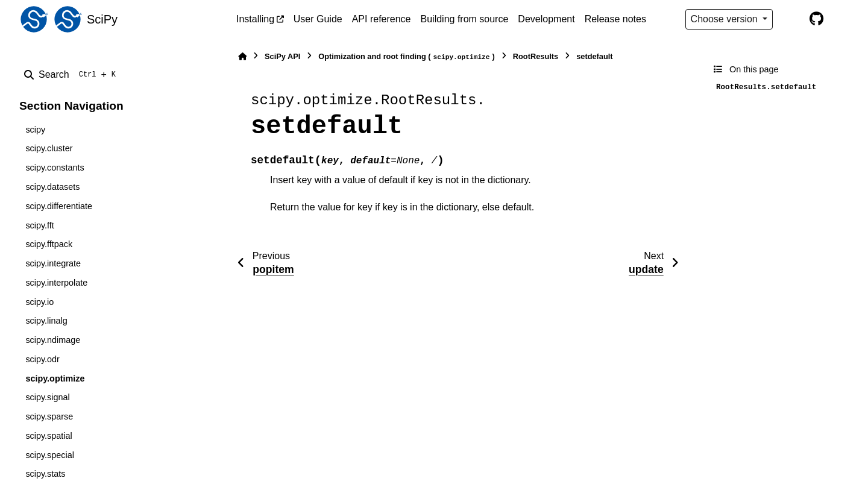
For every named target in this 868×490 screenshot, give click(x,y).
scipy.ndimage (53, 340)
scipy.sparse (49, 416)
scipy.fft (39, 225)
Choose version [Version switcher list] (726, 19)
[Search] (72, 75)
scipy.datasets (52, 187)
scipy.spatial (49, 436)
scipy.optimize (55, 378)
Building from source (465, 19)
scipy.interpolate (56, 283)
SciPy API (282, 56)
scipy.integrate (53, 263)
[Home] (242, 56)
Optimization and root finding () (407, 57)
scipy (35, 130)
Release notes (615, 19)
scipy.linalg (46, 321)
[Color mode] (791, 19)
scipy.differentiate (59, 206)
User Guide (318, 19)
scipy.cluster (49, 148)
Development (546, 19)
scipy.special (50, 455)
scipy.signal (47, 397)
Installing (255, 19)
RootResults (536, 56)
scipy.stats (45, 474)
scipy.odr (42, 359)
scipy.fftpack (49, 244)
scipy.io (39, 302)
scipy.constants (55, 168)
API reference (382, 19)
